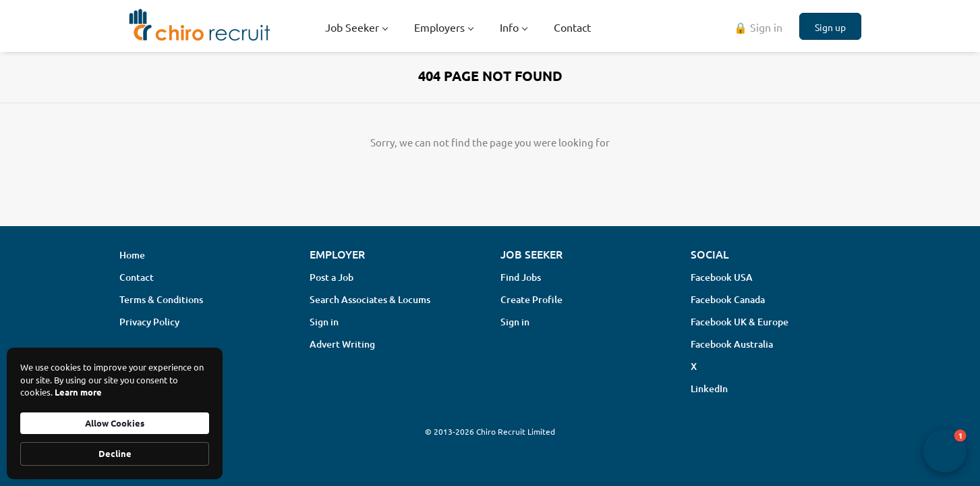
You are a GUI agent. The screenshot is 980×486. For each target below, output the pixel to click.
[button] (945, 451)
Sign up (830, 27)
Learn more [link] (78, 392)
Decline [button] (115, 453)
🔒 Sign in (758, 27)
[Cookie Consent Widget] (115, 413)
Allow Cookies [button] (115, 423)
